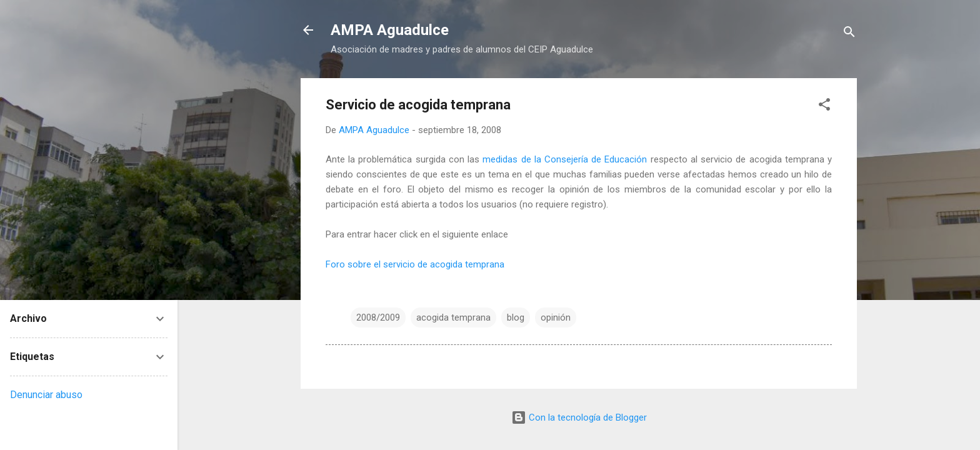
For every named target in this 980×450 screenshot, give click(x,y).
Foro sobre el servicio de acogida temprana (415, 264)
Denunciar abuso (46, 395)
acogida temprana (453, 317)
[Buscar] (849, 34)
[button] (824, 107)
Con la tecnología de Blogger (579, 417)
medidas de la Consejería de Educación (565, 159)
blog (516, 317)
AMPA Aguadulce (390, 30)
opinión (556, 317)
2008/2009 (378, 317)
